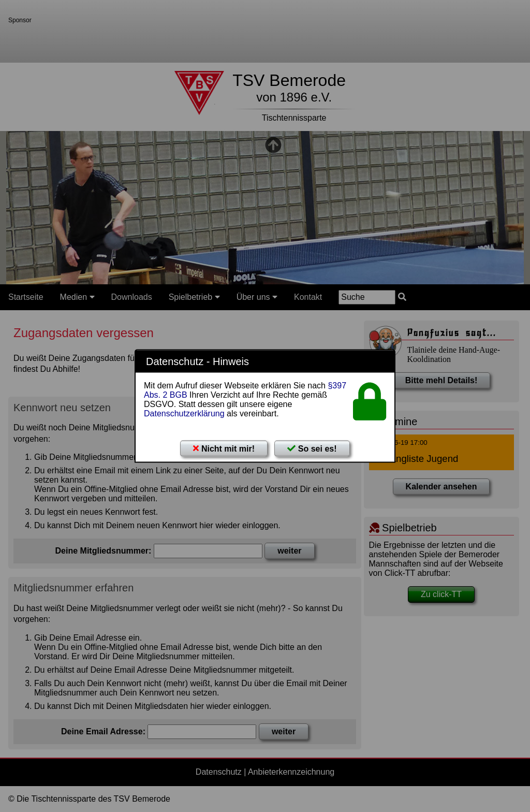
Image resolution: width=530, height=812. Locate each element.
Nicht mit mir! (224, 449)
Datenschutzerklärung (184, 414)
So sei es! (312, 449)
